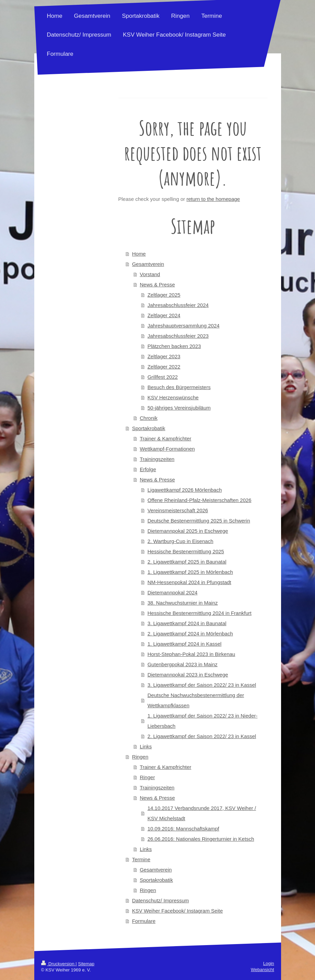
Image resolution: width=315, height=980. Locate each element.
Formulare (144, 921)
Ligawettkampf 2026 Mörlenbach (185, 490)
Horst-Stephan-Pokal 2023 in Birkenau (191, 654)
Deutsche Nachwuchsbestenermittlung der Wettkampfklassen (196, 700)
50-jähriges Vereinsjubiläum (179, 408)
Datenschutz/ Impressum (160, 900)
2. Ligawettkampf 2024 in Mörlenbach (190, 634)
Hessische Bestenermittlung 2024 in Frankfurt (199, 613)
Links (146, 746)
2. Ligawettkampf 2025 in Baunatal (187, 562)
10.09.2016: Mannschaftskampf (183, 829)
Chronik (149, 418)
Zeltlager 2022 (164, 367)
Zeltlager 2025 (164, 295)
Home (139, 254)
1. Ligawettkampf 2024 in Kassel (184, 644)
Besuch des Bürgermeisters (179, 387)
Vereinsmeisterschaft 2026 (178, 510)
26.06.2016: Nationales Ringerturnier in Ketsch (201, 839)
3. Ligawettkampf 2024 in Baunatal (187, 623)
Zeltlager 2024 (164, 315)
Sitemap (86, 964)
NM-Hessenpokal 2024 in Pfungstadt (189, 582)
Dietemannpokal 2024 (172, 592)
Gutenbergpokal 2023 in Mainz (182, 664)
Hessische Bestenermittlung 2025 (186, 551)
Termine (141, 859)
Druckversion (58, 964)
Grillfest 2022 (162, 377)
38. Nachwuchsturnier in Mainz (183, 603)
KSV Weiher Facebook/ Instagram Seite (177, 911)
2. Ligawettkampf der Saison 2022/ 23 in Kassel (202, 736)
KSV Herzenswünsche (173, 397)
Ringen (140, 757)
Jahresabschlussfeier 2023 (178, 336)
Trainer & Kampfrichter (166, 439)
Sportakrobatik (149, 428)
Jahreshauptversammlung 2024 (183, 326)
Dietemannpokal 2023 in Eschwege (188, 675)
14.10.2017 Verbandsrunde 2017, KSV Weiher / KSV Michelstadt (202, 813)
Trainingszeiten (157, 459)
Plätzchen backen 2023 (174, 346)
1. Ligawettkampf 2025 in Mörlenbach (190, 572)
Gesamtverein (148, 264)
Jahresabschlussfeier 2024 (178, 305)
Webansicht (263, 970)
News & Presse (157, 285)
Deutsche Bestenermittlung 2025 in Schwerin (199, 521)
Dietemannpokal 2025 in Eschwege (188, 531)
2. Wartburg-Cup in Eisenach (180, 541)
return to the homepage (213, 199)
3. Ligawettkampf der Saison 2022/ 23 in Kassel (202, 685)
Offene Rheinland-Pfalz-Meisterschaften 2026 (199, 500)
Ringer (147, 777)
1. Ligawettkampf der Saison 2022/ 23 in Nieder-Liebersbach (202, 721)
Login (269, 963)
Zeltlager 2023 (164, 356)
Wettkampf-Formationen (167, 449)
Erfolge (148, 469)
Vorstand (150, 274)
